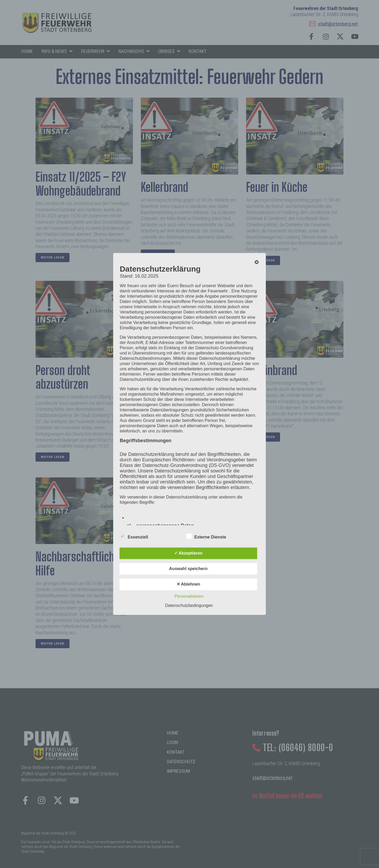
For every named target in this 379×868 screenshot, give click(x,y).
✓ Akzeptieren (188, 553)
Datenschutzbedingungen (189, 606)
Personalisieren (189, 597)
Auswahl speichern (188, 569)
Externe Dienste (206, 536)
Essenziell (134, 536)
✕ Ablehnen (188, 584)
